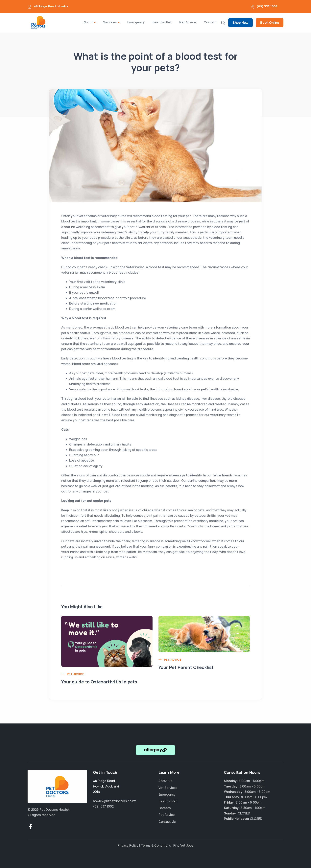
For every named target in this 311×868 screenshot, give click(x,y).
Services (110, 22)
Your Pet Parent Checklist (186, 667)
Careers (165, 808)
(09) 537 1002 (267, 6)
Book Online (270, 23)
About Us (165, 781)
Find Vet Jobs (183, 845)
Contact (210, 22)
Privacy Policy (128, 845)
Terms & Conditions (156, 845)
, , (106, 786)
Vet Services (168, 788)
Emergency (136, 22)
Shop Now (240, 23)
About (88, 22)
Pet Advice (188, 22)
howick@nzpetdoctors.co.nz (114, 801)
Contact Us (167, 822)
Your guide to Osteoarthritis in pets (99, 682)
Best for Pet (162, 22)
